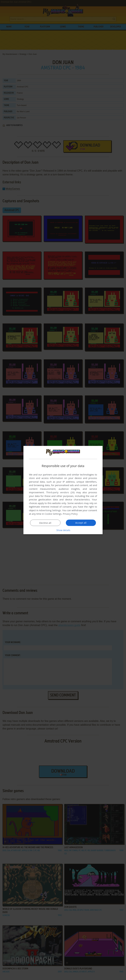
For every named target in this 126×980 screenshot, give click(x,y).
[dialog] (63, 490)
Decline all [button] (45, 523)
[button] (63, 530)
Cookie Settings (53, 514)
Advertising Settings (50, 510)
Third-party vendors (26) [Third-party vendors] (60, 492)
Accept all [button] (81, 523)
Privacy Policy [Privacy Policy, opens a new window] (70, 514)
